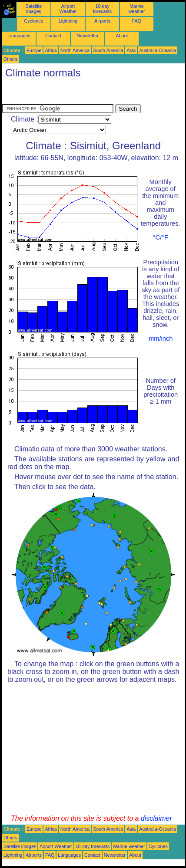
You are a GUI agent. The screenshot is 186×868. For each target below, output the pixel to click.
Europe (34, 50)
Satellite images (34, 9)
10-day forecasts (102, 9)
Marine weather (137, 9)
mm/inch (161, 339)
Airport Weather (68, 9)
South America (108, 50)
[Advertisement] (71, 93)
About (122, 36)
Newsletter (87, 36)
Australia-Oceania (158, 50)
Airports (102, 21)
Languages (19, 36)
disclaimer (156, 818)
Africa (51, 50)
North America (75, 50)
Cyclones (34, 21)
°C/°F (161, 237)
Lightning (68, 21)
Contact (53, 36)
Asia (131, 50)
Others (10, 59)
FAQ (137, 21)
